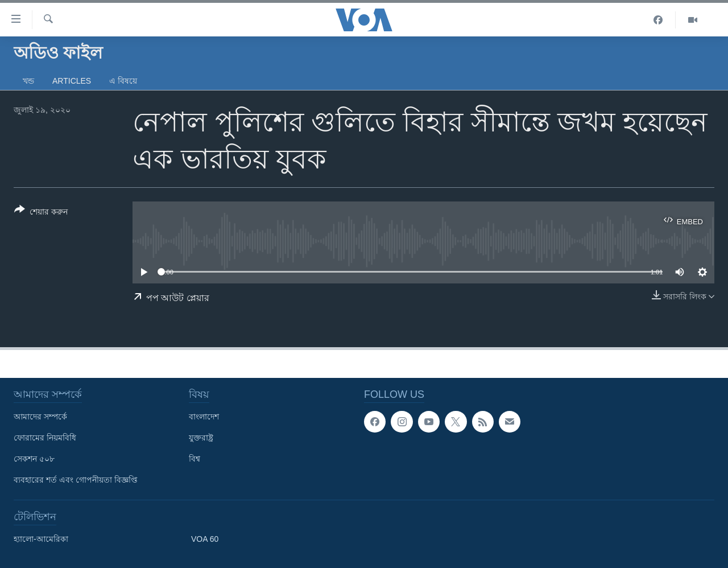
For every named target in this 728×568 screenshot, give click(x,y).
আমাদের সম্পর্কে (40, 417)
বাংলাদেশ (204, 417)
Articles (72, 81)
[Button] (41, 213)
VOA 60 (205, 539)
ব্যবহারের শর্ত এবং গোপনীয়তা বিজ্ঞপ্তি (76, 480)
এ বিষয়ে (123, 81)
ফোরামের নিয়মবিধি (45, 438)
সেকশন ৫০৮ (34, 459)
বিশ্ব (195, 459)
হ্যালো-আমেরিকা (41, 539)
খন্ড (28, 81)
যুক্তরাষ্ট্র (201, 438)
